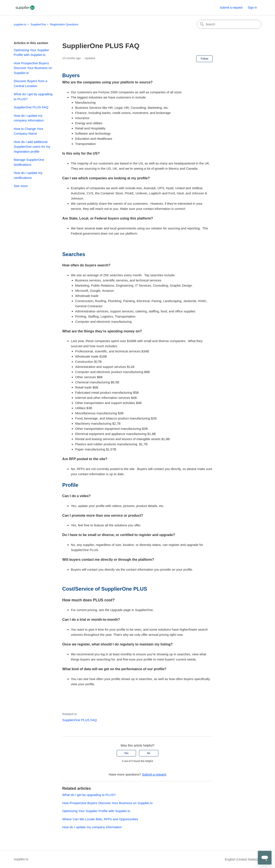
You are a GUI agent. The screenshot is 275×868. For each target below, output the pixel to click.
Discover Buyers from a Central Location (31, 83)
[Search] (229, 24)
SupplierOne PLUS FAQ (31, 107)
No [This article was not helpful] (149, 753)
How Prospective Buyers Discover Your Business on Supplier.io (33, 68)
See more (21, 186)
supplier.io (20, 24)
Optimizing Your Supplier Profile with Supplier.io (31, 52)
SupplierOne (38, 24)
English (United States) (243, 859)
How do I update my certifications (28, 175)
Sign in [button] (252, 8)
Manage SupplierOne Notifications (29, 162)
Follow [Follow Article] (204, 59)
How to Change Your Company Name (29, 131)
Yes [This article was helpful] (126, 753)
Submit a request (231, 8)
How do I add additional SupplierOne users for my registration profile (32, 147)
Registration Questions (64, 24)
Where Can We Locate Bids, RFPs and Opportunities (100, 819)
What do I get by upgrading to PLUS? (33, 97)
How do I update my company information (29, 118)
